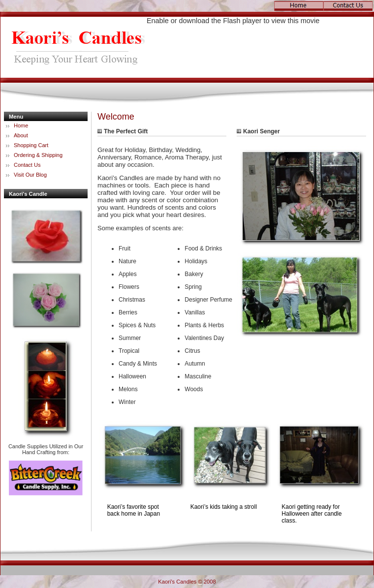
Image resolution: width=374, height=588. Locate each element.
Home (21, 125)
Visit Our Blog (30, 175)
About (21, 135)
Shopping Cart (31, 145)
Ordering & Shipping (38, 155)
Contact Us (27, 165)
